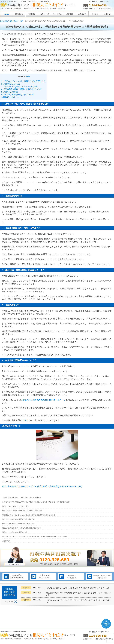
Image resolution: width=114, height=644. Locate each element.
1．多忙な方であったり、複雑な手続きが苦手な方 (23, 81)
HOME (6, 14)
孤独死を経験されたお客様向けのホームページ (44, 400)
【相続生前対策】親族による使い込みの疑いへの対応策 (22, 498)
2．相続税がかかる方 (11, 84)
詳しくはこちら (9, 602)
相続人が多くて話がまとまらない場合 (15, 506)
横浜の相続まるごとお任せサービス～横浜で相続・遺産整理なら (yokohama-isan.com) (42, 486)
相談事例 (70, 14)
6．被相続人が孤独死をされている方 (18, 95)
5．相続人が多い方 (10, 92)
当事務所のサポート (10, 97)
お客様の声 (82, 14)
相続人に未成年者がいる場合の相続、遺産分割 (18, 519)
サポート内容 (44, 14)
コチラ (25, 420)
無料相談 (32, 14)
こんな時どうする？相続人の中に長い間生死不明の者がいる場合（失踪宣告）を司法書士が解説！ (36, 502)
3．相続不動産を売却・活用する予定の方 (19, 87)
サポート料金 (57, 14)
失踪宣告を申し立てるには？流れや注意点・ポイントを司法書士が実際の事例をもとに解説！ (35, 537)
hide (28, 76)
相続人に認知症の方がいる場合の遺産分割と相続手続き (22, 528)
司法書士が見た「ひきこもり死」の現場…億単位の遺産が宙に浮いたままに (29, 515)
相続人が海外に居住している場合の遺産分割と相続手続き (22, 511)
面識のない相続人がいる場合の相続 (15, 532)
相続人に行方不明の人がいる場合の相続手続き (18, 524)
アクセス (95, 14)
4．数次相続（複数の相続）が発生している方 (21, 89)
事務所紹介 (19, 14)
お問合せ (107, 14)
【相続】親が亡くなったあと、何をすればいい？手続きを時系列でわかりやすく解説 (78, 588)
